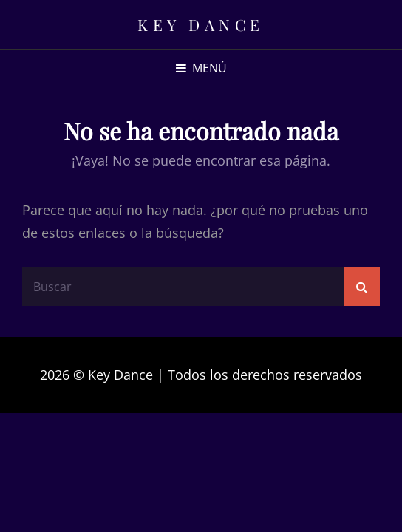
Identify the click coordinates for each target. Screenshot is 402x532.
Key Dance (201, 24)
